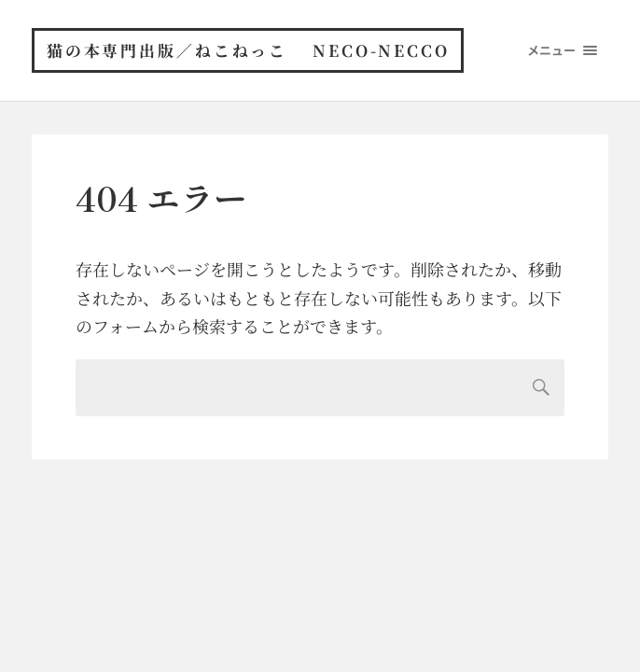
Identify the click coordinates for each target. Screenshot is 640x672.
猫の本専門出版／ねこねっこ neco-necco (250, 51)
